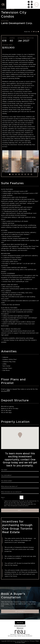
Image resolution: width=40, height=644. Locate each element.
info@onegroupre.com (20, 625)
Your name (4, 470)
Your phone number (7, 481)
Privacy (32, 641)
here (8, 389)
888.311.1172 (20, 628)
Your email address (6, 475)
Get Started (20, 611)
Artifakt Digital (21, 642)
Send (20, 510)
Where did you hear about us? (9, 486)
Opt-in (3, 497)
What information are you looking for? (11, 492)
